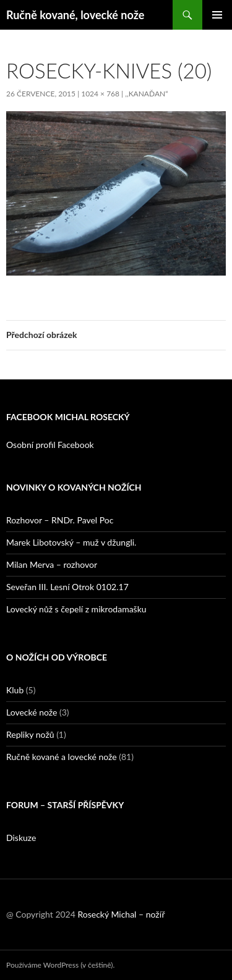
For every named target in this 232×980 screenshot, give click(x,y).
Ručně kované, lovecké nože (75, 15)
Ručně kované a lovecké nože (62, 757)
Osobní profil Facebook (50, 445)
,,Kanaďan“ (146, 94)
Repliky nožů (30, 734)
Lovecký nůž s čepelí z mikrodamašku (76, 609)
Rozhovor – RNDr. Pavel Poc (60, 520)
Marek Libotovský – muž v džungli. (71, 542)
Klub (15, 690)
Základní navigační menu (217, 15)
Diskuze (21, 838)
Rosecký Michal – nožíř (121, 914)
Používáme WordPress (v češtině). (60, 965)
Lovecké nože (32, 712)
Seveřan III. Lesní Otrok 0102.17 (67, 587)
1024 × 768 (100, 94)
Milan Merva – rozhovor (52, 564)
